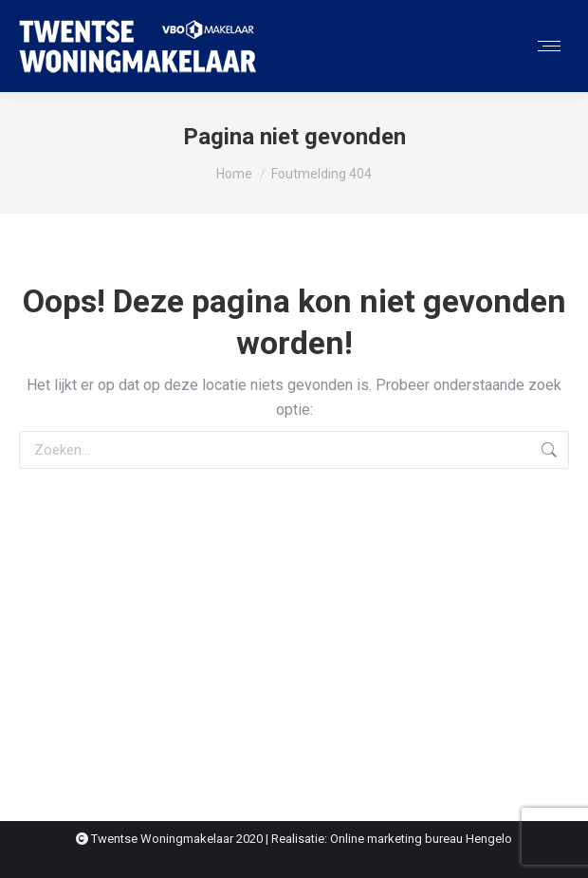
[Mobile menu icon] (549, 46)
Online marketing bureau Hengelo (421, 839)
